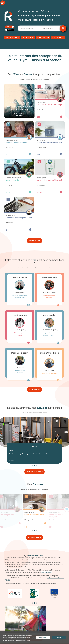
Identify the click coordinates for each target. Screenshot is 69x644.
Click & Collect (12, 37)
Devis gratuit (28, 37)
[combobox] (51, 28)
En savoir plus (43, 637)
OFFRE (10, 30)
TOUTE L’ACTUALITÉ (35, 472)
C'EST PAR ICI (34, 389)
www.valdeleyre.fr (47, 572)
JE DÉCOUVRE (34, 241)
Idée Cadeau (43, 37)
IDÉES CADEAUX (34, 538)
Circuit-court (58, 37)
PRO (8, 27)
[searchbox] (50, 28)
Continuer (59, 637)
